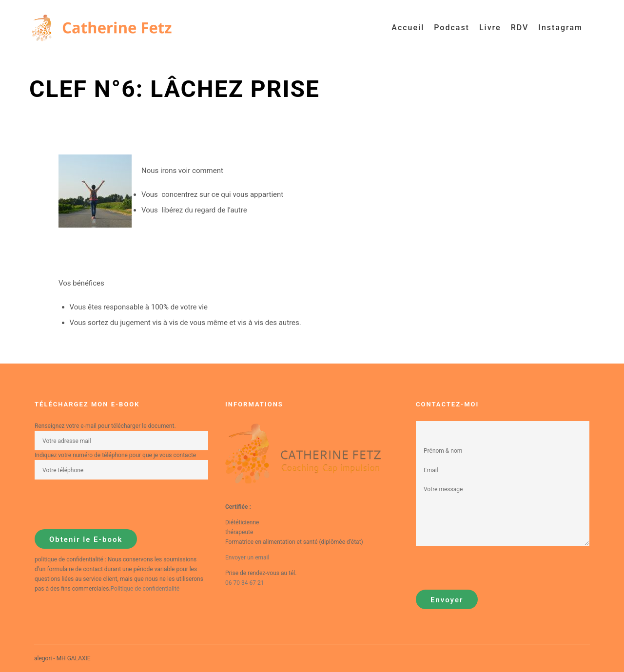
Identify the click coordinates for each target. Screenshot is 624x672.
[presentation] (109, 504)
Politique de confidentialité (145, 589)
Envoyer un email (247, 557)
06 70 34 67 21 (244, 583)
